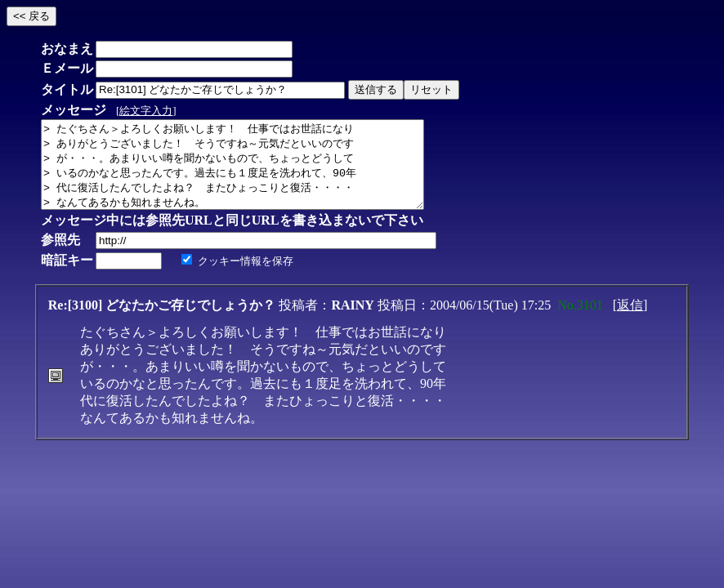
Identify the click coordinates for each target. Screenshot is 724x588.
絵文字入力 (146, 111)
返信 (630, 322)
